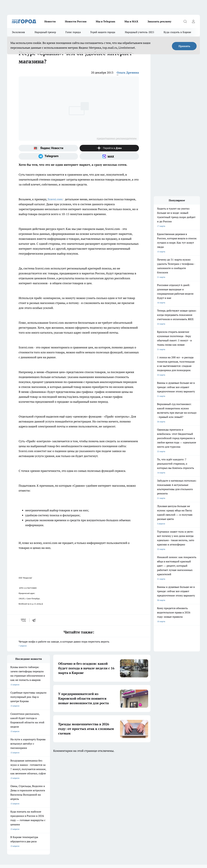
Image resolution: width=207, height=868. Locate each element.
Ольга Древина (128, 72)
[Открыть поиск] (185, 21)
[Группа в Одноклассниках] (160, 778)
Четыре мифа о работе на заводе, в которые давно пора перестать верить (79, 644)
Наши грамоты (56, 796)
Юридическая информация (20, 807)
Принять (184, 46)
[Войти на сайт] (193, 21)
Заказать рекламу (159, 21)
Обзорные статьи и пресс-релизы (106, 791)
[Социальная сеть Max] (109, 156)
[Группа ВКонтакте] (151, 778)
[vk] (24, 620)
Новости (50, 21)
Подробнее (110, 819)
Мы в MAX (131, 21)
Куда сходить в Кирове (177, 32)
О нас (10, 791)
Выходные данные (57, 807)
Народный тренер (45, 32)
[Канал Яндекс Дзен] (109, 148)
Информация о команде (18, 796)
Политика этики (97, 796)
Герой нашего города (103, 32)
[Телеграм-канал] (48, 156)
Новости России (76, 21)
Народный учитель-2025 (140, 32)
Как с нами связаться (17, 800)
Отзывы (52, 791)
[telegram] (35, 620)
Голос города (73, 32)
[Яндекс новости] (48, 148)
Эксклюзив (18, 32)
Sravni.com (55, 199)
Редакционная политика (101, 800)
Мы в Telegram (105, 21)
